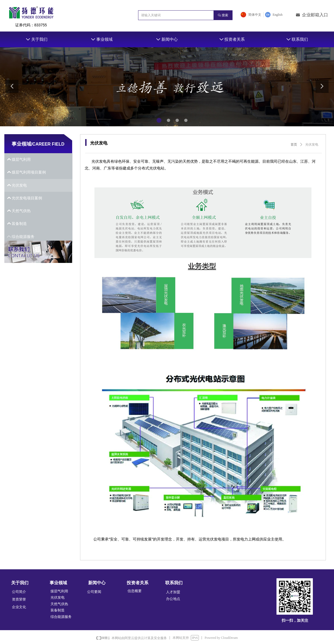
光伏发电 (312, 144)
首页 (294, 144)
